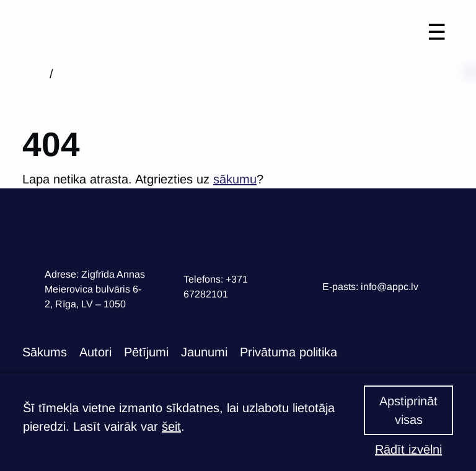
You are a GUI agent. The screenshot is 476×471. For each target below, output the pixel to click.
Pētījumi (146, 352)
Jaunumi (204, 352)
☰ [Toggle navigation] (437, 32)
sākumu (235, 179)
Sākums (45, 352)
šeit (171, 426)
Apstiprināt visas (408, 410)
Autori (95, 352)
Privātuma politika (289, 352)
